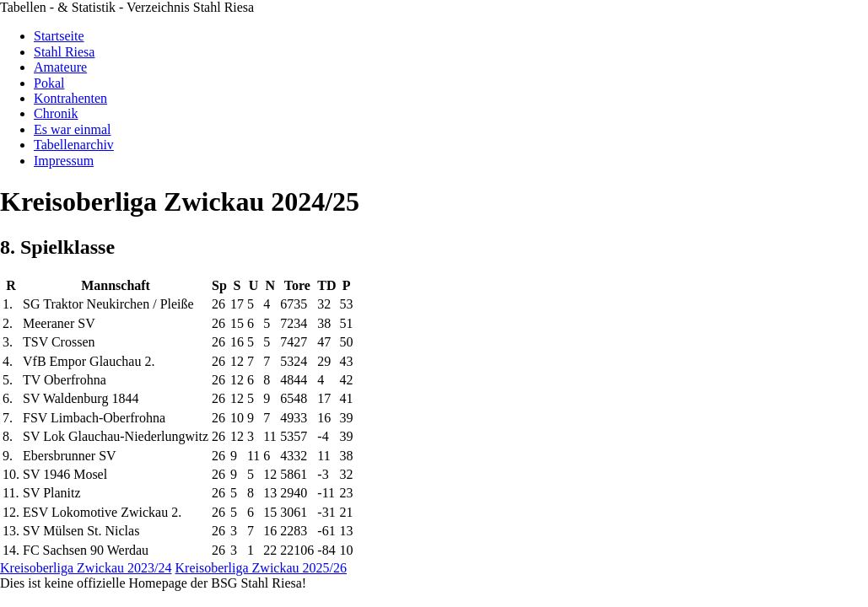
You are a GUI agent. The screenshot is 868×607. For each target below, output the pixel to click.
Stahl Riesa (64, 52)
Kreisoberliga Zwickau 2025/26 (261, 568)
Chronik (56, 113)
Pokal (49, 83)
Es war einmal (73, 129)
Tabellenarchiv (74, 145)
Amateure (60, 67)
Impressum (64, 161)
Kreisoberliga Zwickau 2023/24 (86, 568)
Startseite (59, 36)
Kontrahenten (70, 98)
